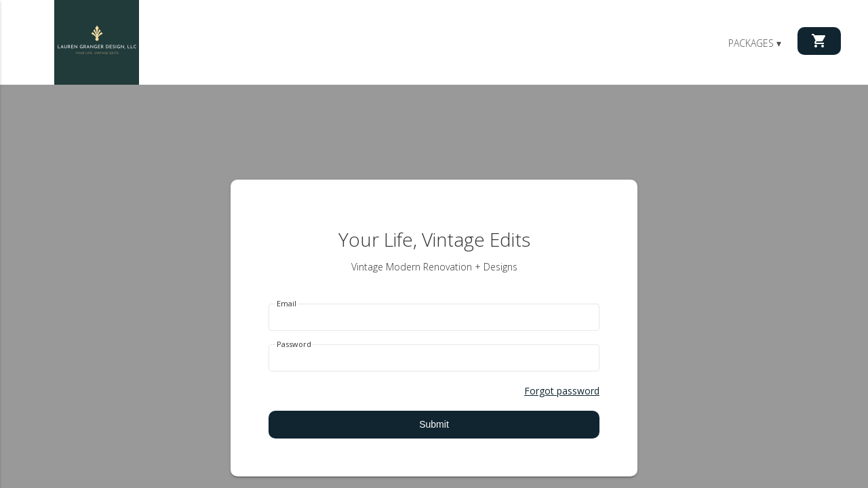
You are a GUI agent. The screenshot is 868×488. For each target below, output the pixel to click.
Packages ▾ (755, 43)
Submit (434, 424)
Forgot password (562, 391)
